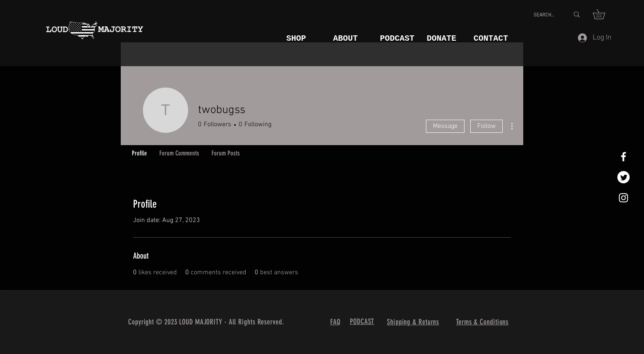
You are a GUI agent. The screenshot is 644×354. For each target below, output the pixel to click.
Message (445, 126)
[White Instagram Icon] (623, 198)
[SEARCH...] (545, 15)
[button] (604, 14)
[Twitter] (623, 177)
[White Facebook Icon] (623, 157)
